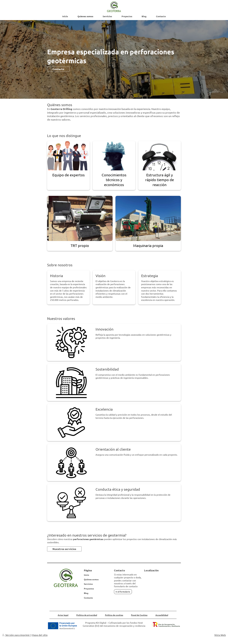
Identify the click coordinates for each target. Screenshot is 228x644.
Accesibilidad (162, 615)
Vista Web (220, 635)
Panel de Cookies (139, 615)
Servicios (88, 584)
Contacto (58, 69)
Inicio (87, 575)
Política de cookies (114, 615)
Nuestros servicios (64, 549)
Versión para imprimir (16, 635)
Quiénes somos (91, 579)
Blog (86, 593)
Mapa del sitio (40, 635)
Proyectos (89, 589)
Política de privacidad (87, 615)
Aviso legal (63, 615)
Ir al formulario (123, 592)
